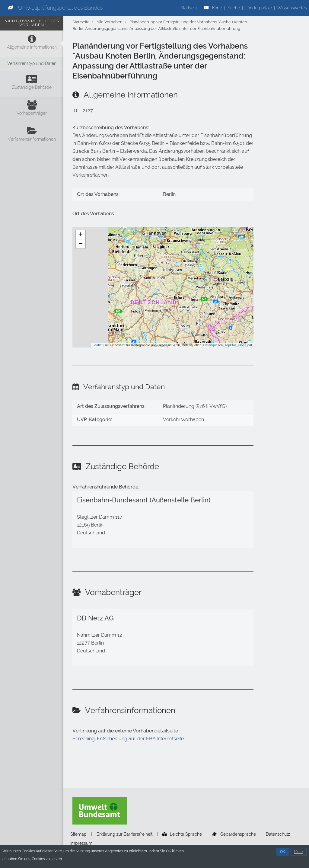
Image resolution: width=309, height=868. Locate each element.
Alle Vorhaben (110, 22)
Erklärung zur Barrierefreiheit (124, 834)
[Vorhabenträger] (32, 110)
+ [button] (81, 235)
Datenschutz (278, 834)
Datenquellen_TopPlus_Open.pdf (228, 345)
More (298, 852)
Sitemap (78, 834)
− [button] (81, 244)
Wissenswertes (292, 8)
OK (283, 852)
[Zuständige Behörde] (32, 84)
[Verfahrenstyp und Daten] (32, 64)
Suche (234, 8)
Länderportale (259, 8)
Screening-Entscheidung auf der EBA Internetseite (128, 739)
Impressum (81, 843)
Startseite (189, 8)
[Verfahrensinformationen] (32, 136)
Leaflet (98, 345)
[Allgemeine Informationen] (32, 43)
